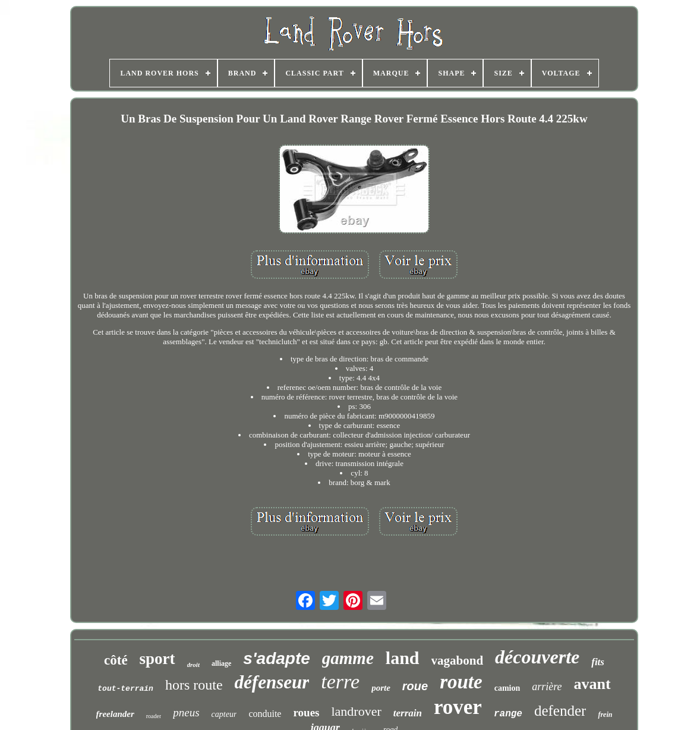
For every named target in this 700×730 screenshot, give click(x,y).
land (403, 658)
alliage (221, 663)
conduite (265, 714)
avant (592, 684)
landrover (356, 711)
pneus (186, 712)
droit (193, 665)
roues (306, 712)
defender (560, 711)
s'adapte (276, 658)
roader (154, 716)
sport (157, 659)
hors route (194, 685)
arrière (547, 687)
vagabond (458, 660)
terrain (408, 713)
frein (605, 715)
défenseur (272, 682)
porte (381, 688)
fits (598, 662)
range (508, 714)
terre (340, 682)
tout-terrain (125, 689)
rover (458, 707)
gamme (348, 658)
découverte (537, 657)
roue (415, 686)
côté (116, 660)
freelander (115, 714)
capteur (224, 714)
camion (507, 688)
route (461, 682)
